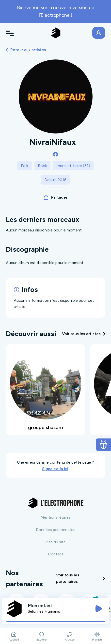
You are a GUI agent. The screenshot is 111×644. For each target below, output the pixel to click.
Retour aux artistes (26, 50)
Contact (56, 554)
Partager (56, 197)
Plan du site (55, 542)
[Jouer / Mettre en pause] (99, 609)
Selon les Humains (44, 611)
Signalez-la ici (55, 469)
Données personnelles (56, 530)
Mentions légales (56, 517)
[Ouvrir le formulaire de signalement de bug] (103, 445)
